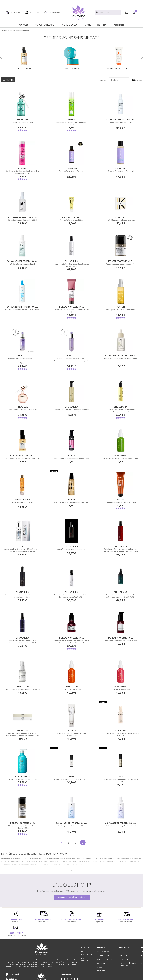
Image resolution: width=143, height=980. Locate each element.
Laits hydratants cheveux (119, 68)
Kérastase (85, 948)
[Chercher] (110, 12)
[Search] (97, 12)
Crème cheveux (71, 68)
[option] (71, 1)
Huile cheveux (24, 68)
